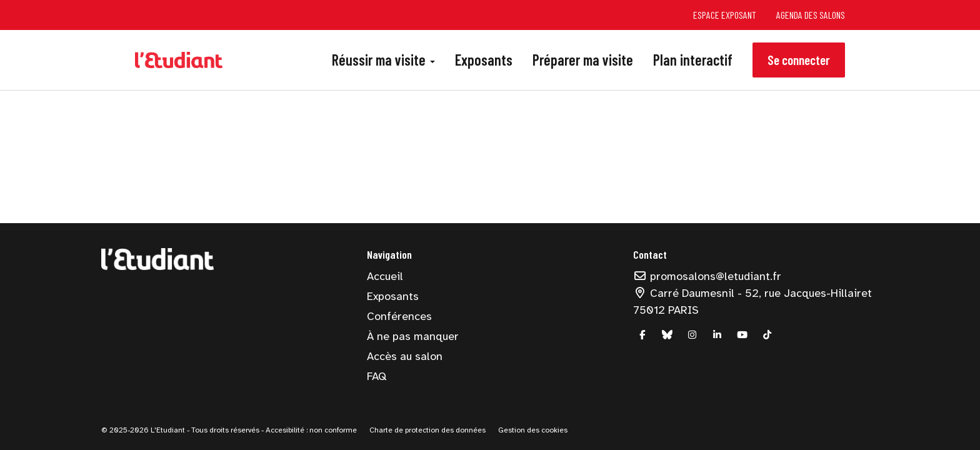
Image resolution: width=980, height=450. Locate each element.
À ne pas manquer (413, 336)
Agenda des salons (811, 15)
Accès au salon (405, 356)
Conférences (399, 316)
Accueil (385, 276)
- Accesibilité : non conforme (309, 430)
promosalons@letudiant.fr (707, 276)
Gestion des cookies (533, 430)
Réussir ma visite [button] (383, 60)
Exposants (484, 60)
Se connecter (799, 60)
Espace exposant (725, 15)
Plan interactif (693, 60)
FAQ (377, 376)
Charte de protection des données (427, 430)
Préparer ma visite (583, 60)
